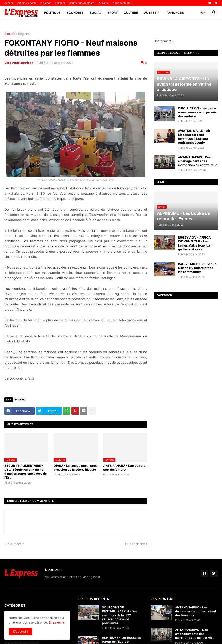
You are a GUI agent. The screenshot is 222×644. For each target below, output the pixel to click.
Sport (113, 13)
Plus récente (16, 544)
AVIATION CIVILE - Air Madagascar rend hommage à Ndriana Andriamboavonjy (194, 137)
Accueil (9, 3)
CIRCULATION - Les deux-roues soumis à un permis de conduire (197, 112)
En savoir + (57, 622)
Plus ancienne (135, 544)
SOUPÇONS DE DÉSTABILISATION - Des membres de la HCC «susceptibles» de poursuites (120, 615)
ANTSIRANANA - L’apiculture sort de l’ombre (124, 468)
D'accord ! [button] (20, 631)
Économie (75, 13)
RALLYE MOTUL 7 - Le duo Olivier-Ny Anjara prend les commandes (197, 268)
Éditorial (60, 3)
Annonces (175, 13)
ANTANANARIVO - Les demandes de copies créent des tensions (196, 611)
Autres (150, 13)
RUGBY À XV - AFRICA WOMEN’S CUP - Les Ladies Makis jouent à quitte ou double (194, 243)
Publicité (103, 3)
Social (96, 13)
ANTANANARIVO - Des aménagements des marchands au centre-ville (198, 161)
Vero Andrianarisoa (19, 63)
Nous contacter (122, 3)
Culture (131, 13)
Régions (24, 34)
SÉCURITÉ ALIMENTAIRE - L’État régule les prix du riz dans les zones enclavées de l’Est (26, 472)
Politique (52, 13)
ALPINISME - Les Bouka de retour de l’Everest (121, 640)
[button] (203, 13)
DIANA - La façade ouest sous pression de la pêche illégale (76, 468)
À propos (46, 3)
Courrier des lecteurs (81, 3)
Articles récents (27, 3)
